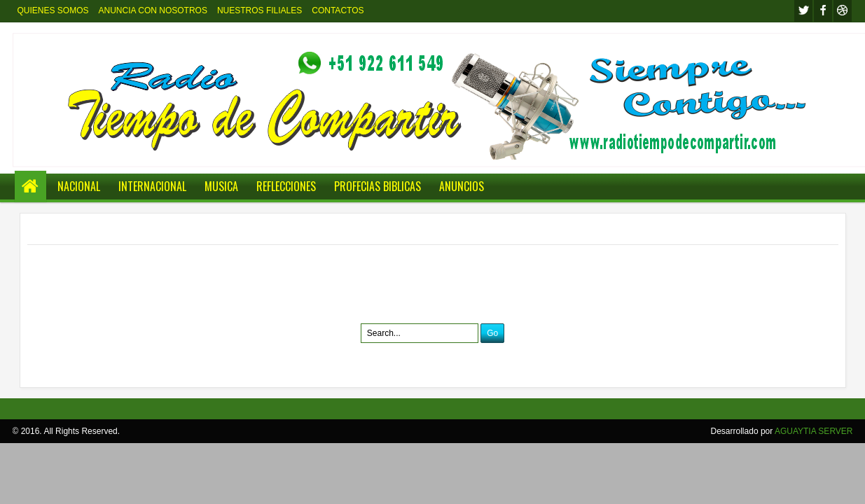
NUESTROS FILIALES (259, 10)
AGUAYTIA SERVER (814, 431)
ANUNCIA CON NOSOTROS (153, 10)
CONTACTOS (338, 10)
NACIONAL (79, 186)
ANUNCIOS (462, 186)
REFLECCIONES (286, 186)
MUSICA (221, 186)
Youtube (843, 11)
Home (30, 187)
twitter (803, 11)
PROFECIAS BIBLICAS (378, 186)
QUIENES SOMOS (53, 10)
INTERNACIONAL (152, 186)
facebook (823, 11)
